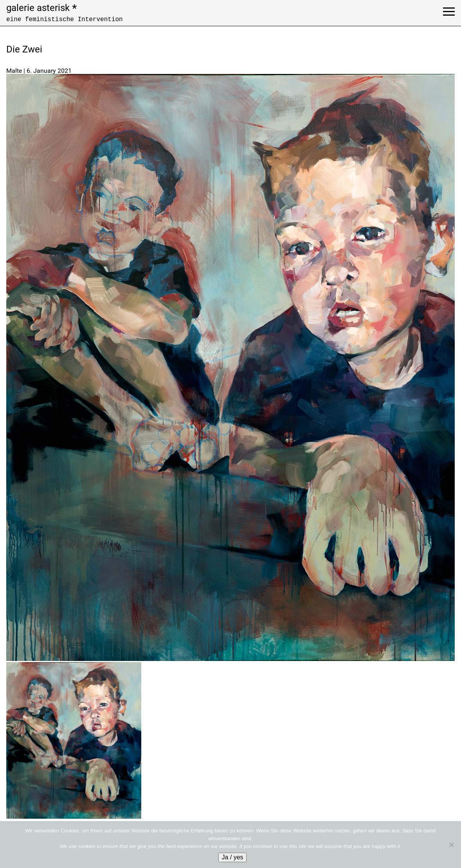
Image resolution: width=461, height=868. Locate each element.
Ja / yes (232, 857)
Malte (14, 71)
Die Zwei (24, 49)
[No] (451, 845)
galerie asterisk (41, 8)
